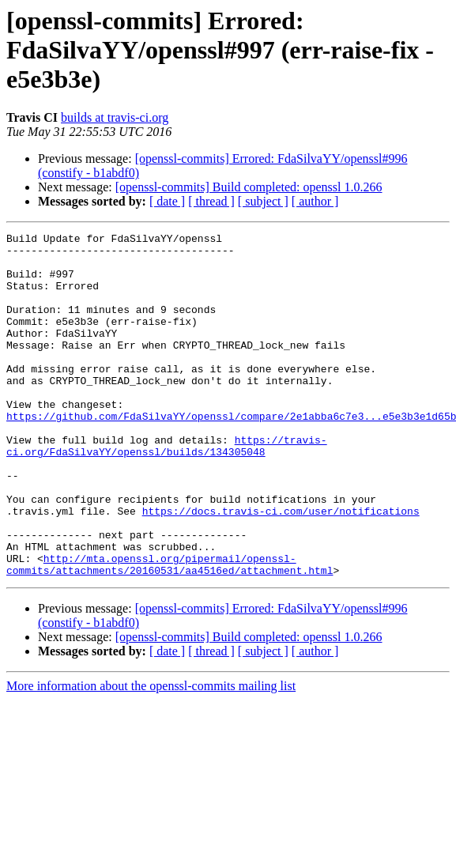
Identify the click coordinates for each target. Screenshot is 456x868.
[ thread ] (211, 201)
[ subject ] (263, 201)
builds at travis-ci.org (115, 117)
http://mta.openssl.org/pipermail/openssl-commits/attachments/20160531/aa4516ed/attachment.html (170, 632)
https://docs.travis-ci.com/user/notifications (281, 568)
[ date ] (167, 201)
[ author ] (315, 201)
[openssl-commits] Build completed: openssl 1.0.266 (249, 187)
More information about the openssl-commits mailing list (151, 755)
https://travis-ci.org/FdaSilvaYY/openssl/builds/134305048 (167, 489)
